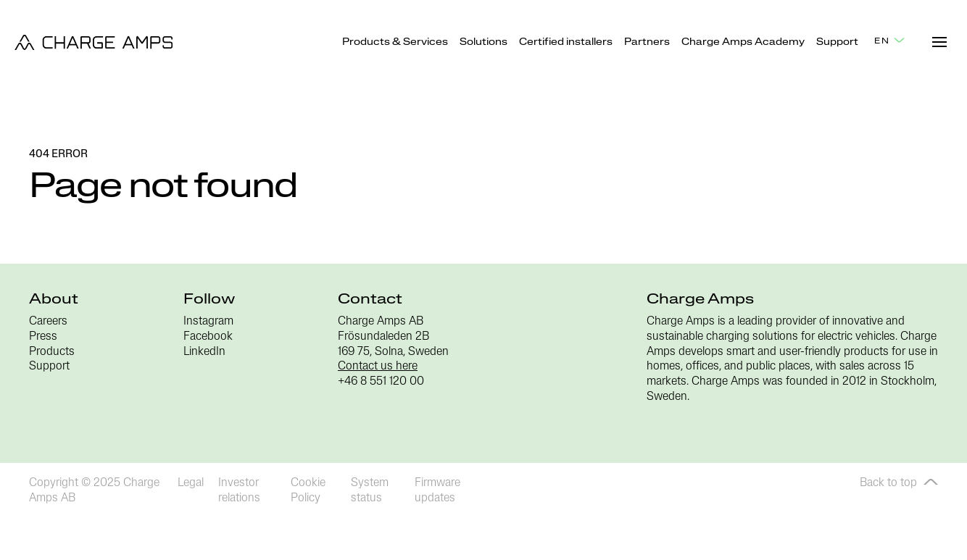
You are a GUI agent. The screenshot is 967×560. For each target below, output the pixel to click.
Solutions (483, 42)
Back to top (899, 483)
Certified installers (566, 42)
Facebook (208, 337)
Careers (48, 322)
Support (837, 42)
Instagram (208, 322)
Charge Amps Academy (743, 42)
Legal (191, 483)
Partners (647, 42)
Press (43, 337)
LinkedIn (204, 352)
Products (52, 352)
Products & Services (395, 42)
